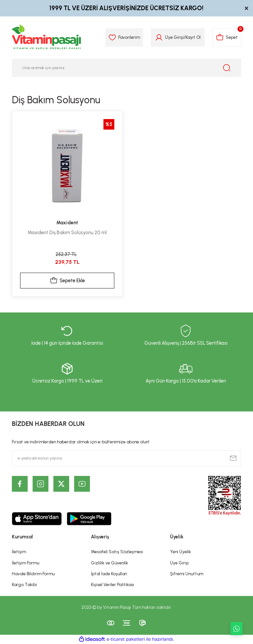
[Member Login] (159, 37)
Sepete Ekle (67, 281)
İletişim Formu (26, 563)
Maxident (67, 223)
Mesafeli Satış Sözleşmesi (117, 552)
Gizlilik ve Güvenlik (110, 563)
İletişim (19, 552)
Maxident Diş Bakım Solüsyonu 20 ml (67, 233)
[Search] (126, 68)
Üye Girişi (179, 563)
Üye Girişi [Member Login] (174, 37)
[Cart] (227, 37)
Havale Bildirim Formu (33, 574)
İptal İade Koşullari (109, 574)
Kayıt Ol (193, 37)
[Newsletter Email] (126, 458)
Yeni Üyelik (181, 552)
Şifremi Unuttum (187, 574)
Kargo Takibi (24, 584)
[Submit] (233, 458)
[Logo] (47, 37)
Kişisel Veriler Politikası (112, 584)
